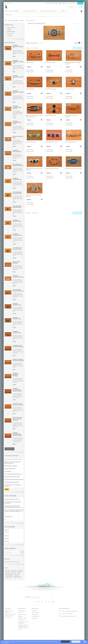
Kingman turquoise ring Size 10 (18, 77)
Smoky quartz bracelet (52, 171)
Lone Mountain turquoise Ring (17, 193)
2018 (7, 538)
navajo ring (13, 573)
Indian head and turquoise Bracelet (34, 198)
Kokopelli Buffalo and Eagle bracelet (73, 66)
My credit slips (35, 613)
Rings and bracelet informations (48, 11)
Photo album (9, 15)
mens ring (7, 571)
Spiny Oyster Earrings (16, 262)
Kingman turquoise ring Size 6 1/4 (18, 62)
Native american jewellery (12, 11)
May (7, 532)
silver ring (17, 575)
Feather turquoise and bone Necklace (18, 360)
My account (35, 609)
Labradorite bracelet (51, 145)
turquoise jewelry (9, 575)
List (82, 43)
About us (63, 11)
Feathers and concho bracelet (74, 171)
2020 (7, 536)
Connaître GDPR (50, 3)
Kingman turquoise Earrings (18, 276)
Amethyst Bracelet (51, 118)
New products (10, 43)
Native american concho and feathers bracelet (34, 119)
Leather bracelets (9, 616)
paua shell (20, 571)
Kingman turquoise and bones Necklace (17, 390)
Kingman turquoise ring (17, 304)
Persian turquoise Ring (18, 137)
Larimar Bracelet (70, 91)
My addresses (35, 614)
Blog (57, 3)
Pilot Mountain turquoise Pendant (18, 165)
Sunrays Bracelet (50, 65)
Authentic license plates (29, 11)
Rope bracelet (30, 65)
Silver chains (8, 618)
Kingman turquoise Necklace (15, 374)
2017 (7, 541)
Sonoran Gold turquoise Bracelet (18, 290)
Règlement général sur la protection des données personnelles (24, 626)
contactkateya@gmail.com (70, 616)
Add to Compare (31, 74)
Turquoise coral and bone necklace (18, 346)
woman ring (14, 571)
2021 (7, 530)
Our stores (10, 36)
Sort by (28, 43)
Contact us (60, 3)
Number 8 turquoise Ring (17, 151)
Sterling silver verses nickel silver (23, 622)
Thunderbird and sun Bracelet (71, 119)
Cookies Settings (65, 642)
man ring (7, 573)
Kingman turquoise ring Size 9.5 (18, 92)
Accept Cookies (76, 642)
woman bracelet (9, 577)
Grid (79, 43)
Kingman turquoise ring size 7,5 (18, 46)
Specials (7, 559)
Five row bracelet (31, 145)
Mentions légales (11, 32)
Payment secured (11, 27)
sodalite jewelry (17, 577)
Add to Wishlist (30, 73)
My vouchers (35, 618)
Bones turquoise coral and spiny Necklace (17, 419)
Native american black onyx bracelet (34, 172)
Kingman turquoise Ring (17, 179)
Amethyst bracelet (51, 91)
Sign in (81, 3)
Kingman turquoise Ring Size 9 (17, 122)
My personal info (36, 616)
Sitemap (20, 629)
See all (7, 489)
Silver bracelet (30, 91)
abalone (19, 573)
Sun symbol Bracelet (71, 145)
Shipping (9, 29)
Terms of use (10, 34)
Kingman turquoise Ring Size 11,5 (17, 107)
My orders (34, 611)
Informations (9, 25)
